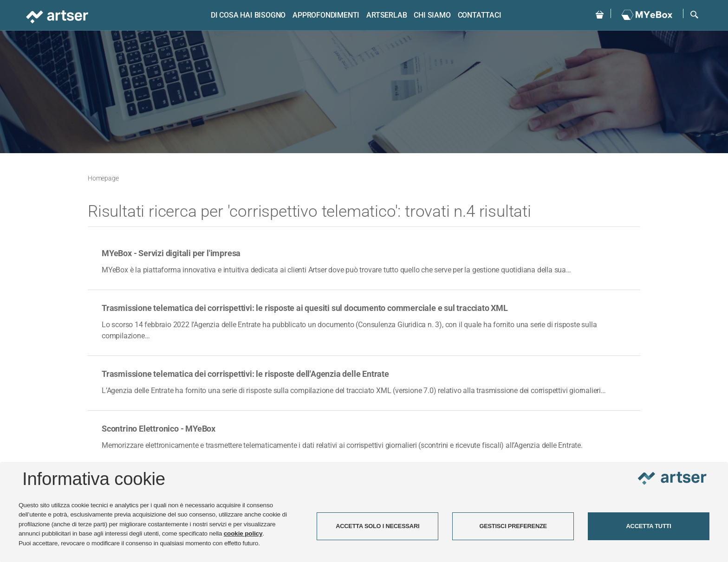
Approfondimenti (326, 15)
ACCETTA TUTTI (649, 526)
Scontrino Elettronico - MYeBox (159, 429)
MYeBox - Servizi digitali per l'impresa (171, 253)
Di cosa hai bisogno (248, 15)
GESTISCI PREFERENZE (513, 526)
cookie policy (243, 533)
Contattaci (480, 15)
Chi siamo (432, 15)
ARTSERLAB (387, 15)
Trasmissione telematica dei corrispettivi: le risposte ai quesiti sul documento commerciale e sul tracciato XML (305, 308)
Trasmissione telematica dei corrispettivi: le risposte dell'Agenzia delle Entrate (245, 374)
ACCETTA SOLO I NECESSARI (377, 526)
